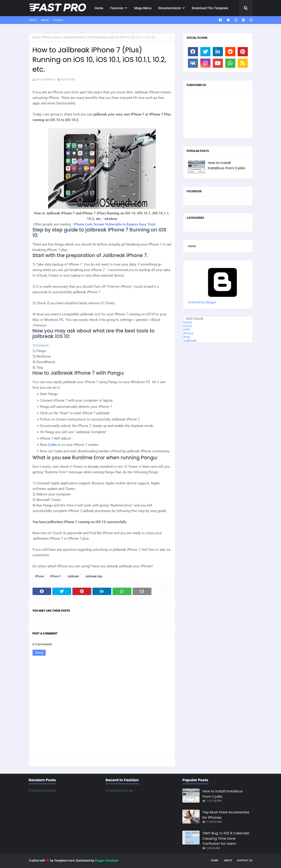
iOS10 (188, 326)
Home (33, 20)
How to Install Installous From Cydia (226, 165)
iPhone (47, 37)
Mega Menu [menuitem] (143, 8)
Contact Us (245, 861)
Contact (58, 20)
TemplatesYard (64, 861)
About (45, 20)
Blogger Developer (107, 861)
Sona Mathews (45, 79)
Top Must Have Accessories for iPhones (226, 815)
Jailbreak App (94, 576)
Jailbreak (73, 576)
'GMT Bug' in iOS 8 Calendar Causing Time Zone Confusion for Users (226, 838)
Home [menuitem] (99, 8)
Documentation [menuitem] (170, 8)
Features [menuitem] (117, 8)
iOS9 (187, 330)
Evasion (43, 345)
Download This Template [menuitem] (210, 8)
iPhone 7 (56, 576)
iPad (186, 337)
